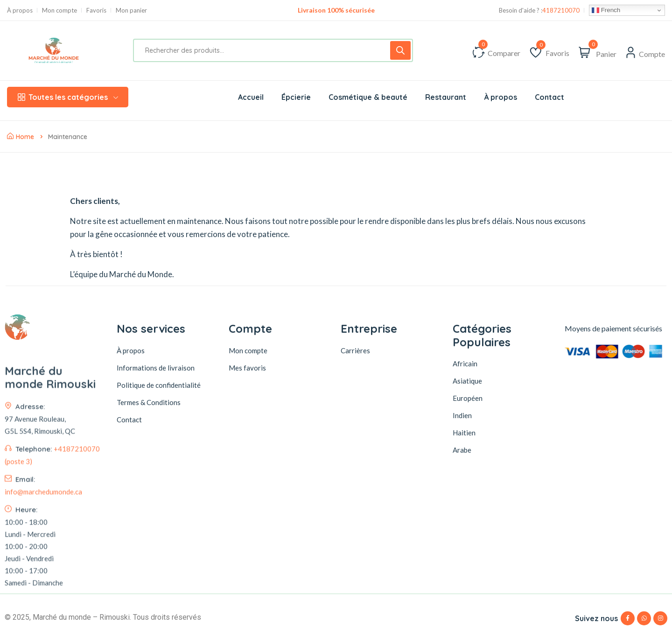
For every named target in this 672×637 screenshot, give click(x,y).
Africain (465, 364)
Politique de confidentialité (159, 385)
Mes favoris (247, 368)
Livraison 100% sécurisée (336, 10)
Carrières (355, 350)
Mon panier (131, 10)
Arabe (462, 450)
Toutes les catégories (68, 97)
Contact (129, 420)
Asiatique (467, 381)
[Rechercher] (400, 50)
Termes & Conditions (149, 402)
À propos (20, 10)
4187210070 (561, 10)
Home (21, 137)
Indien (462, 415)
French (606, 10)
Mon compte (59, 10)
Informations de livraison (156, 368)
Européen (468, 398)
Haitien (464, 433)
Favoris (96, 10)
